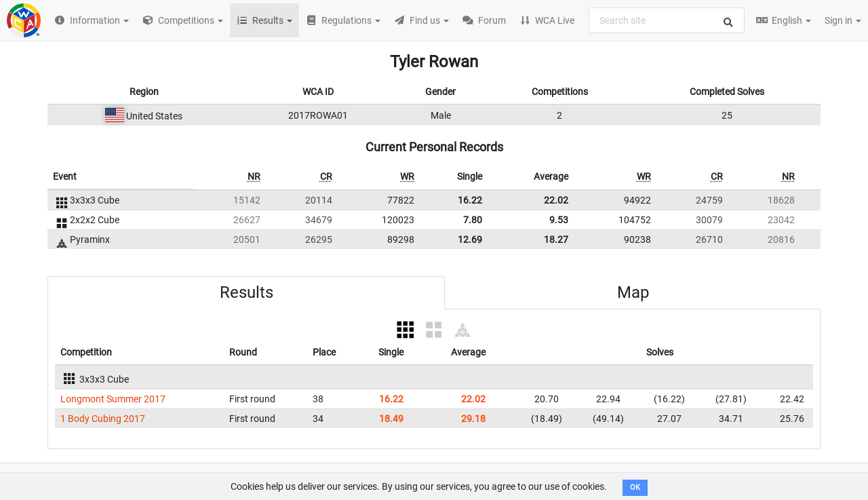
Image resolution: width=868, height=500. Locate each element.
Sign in (843, 20)
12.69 (470, 239)
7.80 (473, 220)
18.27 (556, 239)
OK (635, 487)
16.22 (470, 200)
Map (633, 292)
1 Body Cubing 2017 (103, 419)
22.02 (556, 200)
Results (246, 292)
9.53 (559, 220)
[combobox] (667, 20)
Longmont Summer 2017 (113, 399)
